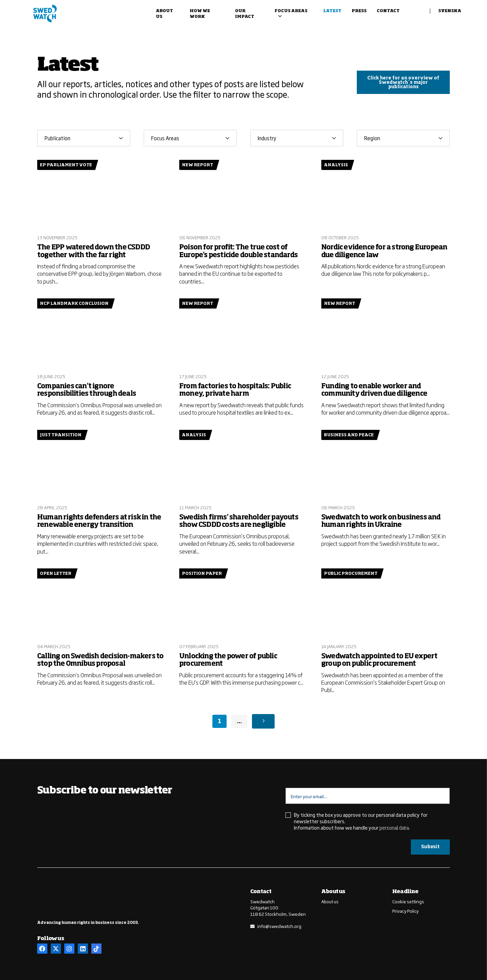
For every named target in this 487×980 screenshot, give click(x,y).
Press (359, 11)
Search (419, 14)
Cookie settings (408, 901)
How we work (200, 14)
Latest (332, 11)
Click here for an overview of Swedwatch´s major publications (403, 83)
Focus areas (291, 11)
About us (165, 14)
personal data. (395, 828)
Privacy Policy (405, 911)
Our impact (245, 14)
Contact (388, 11)
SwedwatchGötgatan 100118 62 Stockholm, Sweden (278, 907)
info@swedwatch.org (279, 925)
